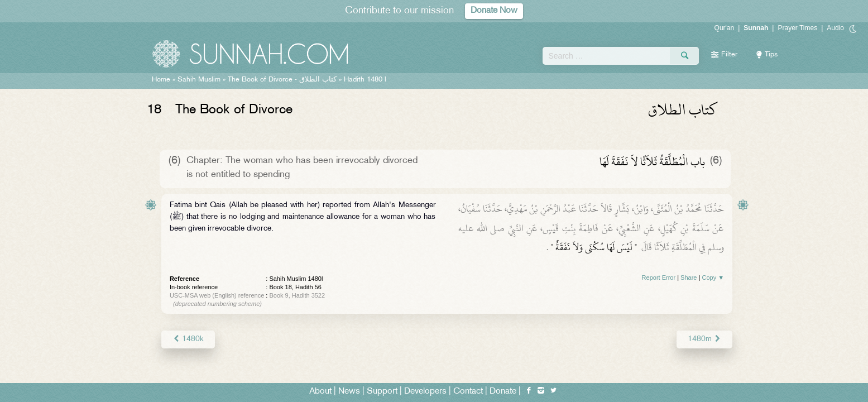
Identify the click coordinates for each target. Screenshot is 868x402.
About (320, 392)
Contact (468, 392)
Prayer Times (797, 28)
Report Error (659, 277)
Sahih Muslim (199, 80)
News (349, 392)
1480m (704, 339)
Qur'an (725, 28)
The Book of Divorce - (282, 80)
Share (689, 277)
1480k (188, 339)
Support (382, 392)
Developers (425, 392)
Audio (835, 28)
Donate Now (494, 11)
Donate (503, 392)
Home (161, 80)
